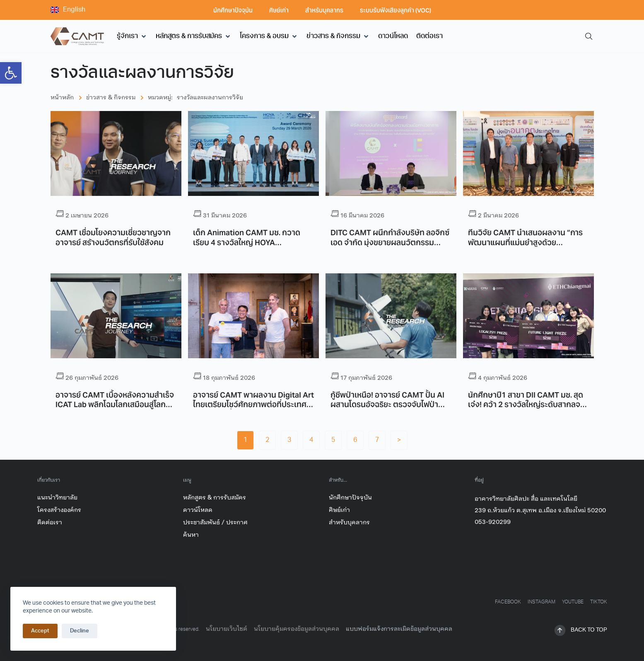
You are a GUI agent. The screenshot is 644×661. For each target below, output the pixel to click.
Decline (80, 631)
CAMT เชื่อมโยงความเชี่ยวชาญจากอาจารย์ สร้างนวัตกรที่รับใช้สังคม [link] (113, 237)
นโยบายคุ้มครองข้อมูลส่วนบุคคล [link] (297, 629)
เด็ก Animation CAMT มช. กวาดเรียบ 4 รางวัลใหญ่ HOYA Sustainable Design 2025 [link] (247, 242)
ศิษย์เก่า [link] (279, 10)
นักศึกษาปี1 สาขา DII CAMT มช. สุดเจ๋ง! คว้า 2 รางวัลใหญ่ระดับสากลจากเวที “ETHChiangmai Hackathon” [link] (528, 404)
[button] (132, 36)
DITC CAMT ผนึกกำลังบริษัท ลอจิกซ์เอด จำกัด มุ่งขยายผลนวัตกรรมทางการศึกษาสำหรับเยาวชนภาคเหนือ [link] (391, 242)
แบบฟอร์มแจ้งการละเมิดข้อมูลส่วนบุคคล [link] (399, 629)
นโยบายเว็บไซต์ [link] (227, 629)
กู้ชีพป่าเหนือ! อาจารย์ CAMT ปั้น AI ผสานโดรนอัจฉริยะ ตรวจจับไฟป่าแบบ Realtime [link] (387, 404)
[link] (11, 73)
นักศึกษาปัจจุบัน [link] (233, 10)
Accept (40, 631)
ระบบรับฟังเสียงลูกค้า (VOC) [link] (396, 10)
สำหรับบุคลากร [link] (324, 10)
